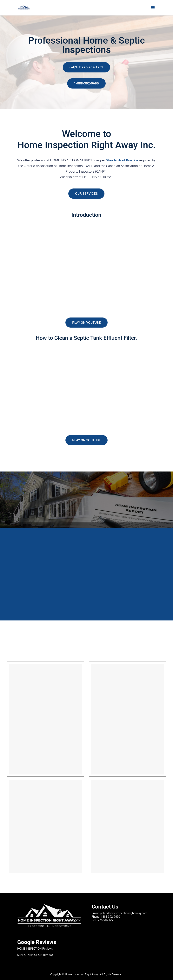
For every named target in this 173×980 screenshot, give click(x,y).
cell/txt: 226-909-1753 (86, 67)
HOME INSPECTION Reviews (35, 949)
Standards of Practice (122, 160)
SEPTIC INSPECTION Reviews (35, 955)
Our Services (86, 194)
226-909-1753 (106, 920)
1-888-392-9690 (86, 83)
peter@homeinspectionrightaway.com (123, 913)
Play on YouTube (86, 323)
